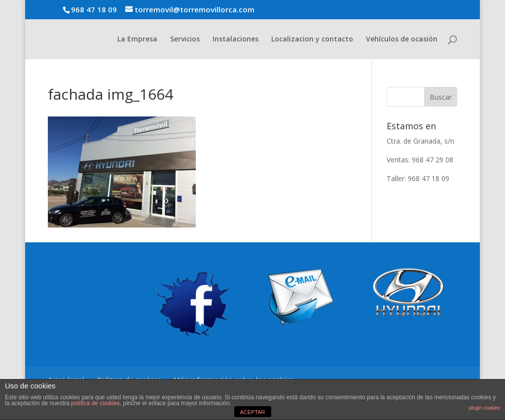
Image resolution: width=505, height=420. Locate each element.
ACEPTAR (252, 412)
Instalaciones (235, 39)
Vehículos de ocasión (402, 39)
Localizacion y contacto (312, 39)
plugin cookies (485, 408)
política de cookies (95, 403)
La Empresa (137, 39)
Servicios (185, 39)
